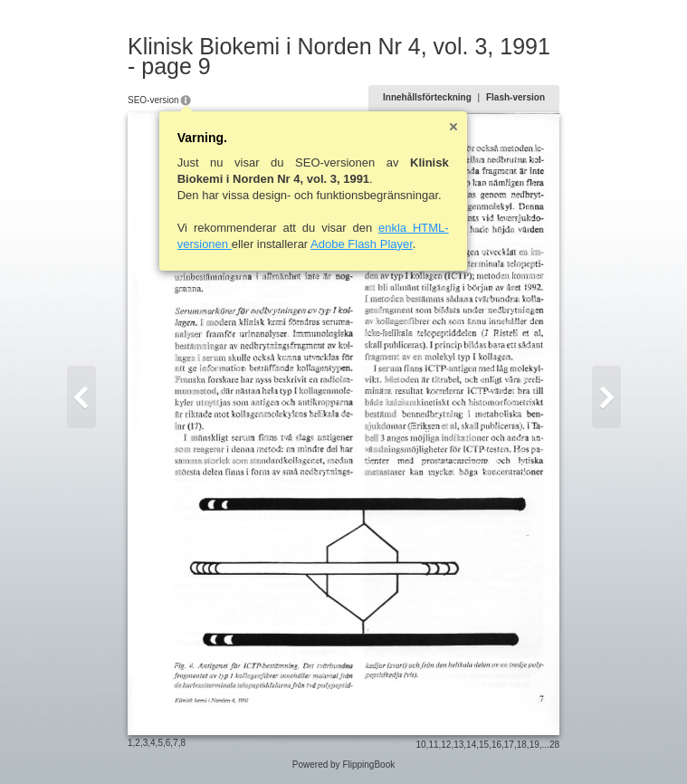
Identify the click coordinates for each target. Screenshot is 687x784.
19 (534, 745)
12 (446, 745)
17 (509, 745)
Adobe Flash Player (362, 244)
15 (484, 745)
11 (433, 745)
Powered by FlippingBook (343, 765)
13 (458, 745)
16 (496, 745)
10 (420, 745)
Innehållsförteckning (427, 97)
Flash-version (515, 97)
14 (471, 745)
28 (554, 745)
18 (522, 745)
